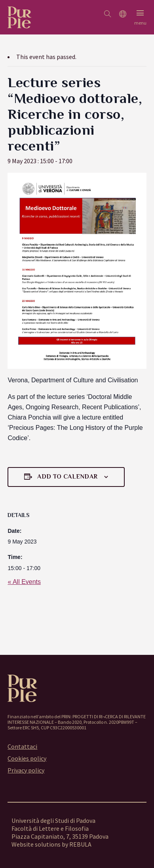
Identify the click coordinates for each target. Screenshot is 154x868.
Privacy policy (26, 770)
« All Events (24, 582)
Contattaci (22, 746)
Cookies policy (27, 758)
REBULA (80, 844)
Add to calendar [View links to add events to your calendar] (67, 477)
